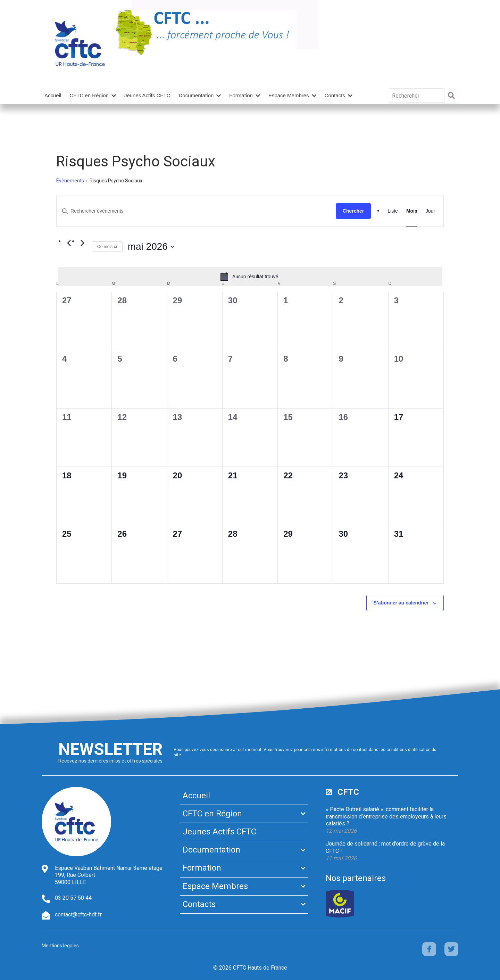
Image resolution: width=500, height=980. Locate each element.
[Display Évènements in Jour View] (430, 211)
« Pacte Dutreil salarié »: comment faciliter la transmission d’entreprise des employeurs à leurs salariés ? (386, 817)
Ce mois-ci (107, 247)
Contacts (335, 95)
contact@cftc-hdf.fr (78, 915)
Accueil (53, 95)
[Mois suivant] (82, 243)
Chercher (353, 211)
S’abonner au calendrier (401, 603)
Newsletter (110, 749)
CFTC (348, 792)
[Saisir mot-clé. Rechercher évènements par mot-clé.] (196, 211)
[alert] (250, 277)
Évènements (70, 181)
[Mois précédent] (69, 243)
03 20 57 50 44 (73, 898)
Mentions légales (60, 946)
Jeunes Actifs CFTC (147, 95)
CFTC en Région (89, 95)
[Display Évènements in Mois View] (412, 211)
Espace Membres (289, 95)
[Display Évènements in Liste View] (393, 211)
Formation (241, 95)
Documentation (196, 95)
